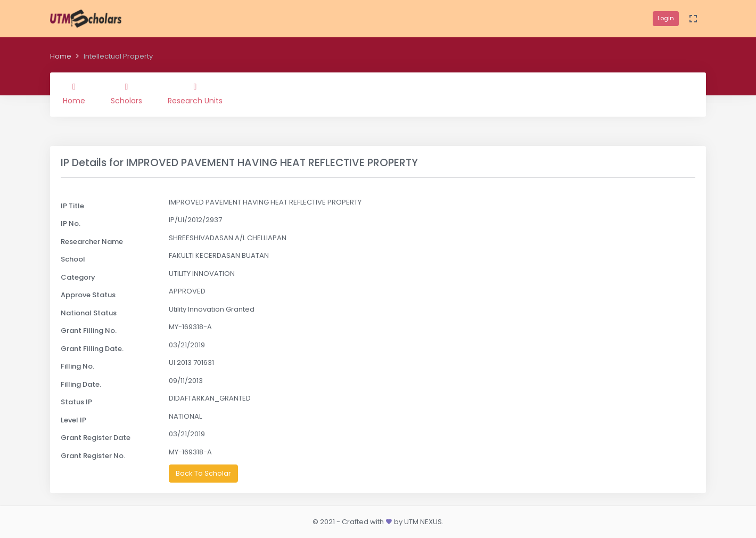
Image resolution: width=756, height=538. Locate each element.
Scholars (126, 94)
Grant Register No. (93, 456)
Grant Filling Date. (92, 349)
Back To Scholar (203, 473)
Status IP (76, 402)
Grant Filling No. (89, 331)
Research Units (195, 94)
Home (61, 56)
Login (666, 18)
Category (78, 277)
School (73, 259)
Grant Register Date (96, 438)
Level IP (73, 420)
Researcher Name (92, 242)
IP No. (71, 223)
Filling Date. (81, 384)
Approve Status (88, 295)
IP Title (72, 206)
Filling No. (77, 366)
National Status (89, 313)
